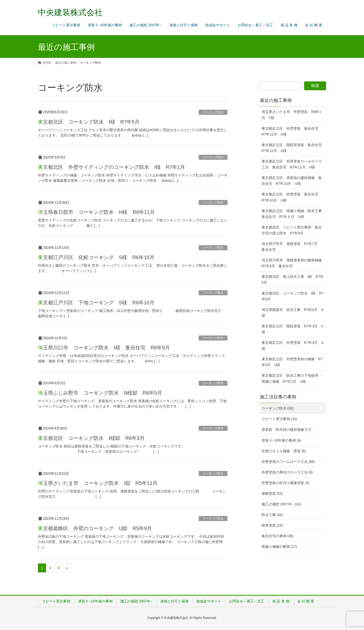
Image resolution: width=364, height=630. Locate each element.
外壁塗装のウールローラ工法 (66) (288, 462)
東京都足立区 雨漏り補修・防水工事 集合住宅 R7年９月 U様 (293, 214)
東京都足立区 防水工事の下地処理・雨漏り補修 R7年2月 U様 (292, 378)
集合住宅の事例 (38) (278, 536)
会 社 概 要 (306, 601)
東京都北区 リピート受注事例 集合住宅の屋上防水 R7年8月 (292, 230)
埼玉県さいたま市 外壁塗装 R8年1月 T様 (291, 115)
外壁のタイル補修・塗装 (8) (284, 451)
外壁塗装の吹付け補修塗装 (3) (286, 483)
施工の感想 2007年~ (136, 601)
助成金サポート (209, 601)
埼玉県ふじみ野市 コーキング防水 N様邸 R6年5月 (100, 393)
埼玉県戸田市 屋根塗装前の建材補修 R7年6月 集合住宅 (293, 263)
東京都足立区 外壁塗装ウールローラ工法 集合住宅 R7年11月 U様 (292, 164)
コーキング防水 (213, 112)
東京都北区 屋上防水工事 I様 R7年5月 (293, 279)
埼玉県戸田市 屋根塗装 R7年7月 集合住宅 (291, 247)
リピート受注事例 (56, 601)
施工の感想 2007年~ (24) (281, 504)
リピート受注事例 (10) (279, 419)
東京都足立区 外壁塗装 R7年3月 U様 (293, 345)
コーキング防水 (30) (278, 408)
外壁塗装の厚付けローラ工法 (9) (287, 472)
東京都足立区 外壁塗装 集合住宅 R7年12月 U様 (292, 131)
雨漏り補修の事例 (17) (279, 547)
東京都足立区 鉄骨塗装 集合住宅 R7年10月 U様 (292, 197)
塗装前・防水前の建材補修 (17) (287, 430)
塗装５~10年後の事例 (95, 601)
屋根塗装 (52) (272, 493)
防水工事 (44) (272, 515)
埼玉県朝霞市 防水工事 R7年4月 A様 (293, 313)
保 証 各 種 (281, 601)
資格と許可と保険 (174, 601)
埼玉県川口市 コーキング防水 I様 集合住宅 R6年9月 (106, 348)
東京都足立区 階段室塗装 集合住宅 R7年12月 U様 (293, 148)
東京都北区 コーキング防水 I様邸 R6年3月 (91, 438)
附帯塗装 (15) (272, 525)
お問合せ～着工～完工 (247, 601)
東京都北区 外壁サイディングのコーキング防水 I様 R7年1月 (111, 167)
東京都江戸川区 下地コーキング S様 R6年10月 (96, 303)
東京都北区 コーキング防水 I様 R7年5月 (89, 122)
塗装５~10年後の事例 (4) (281, 440)
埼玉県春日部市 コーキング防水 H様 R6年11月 (96, 212)
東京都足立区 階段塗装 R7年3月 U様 (293, 329)
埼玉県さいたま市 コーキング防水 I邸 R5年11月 (98, 483)
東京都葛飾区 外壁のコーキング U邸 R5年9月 (95, 528)
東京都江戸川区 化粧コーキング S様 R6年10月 (96, 257)
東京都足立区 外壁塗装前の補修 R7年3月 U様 (292, 362)
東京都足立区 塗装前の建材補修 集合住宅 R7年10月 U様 (292, 181)
